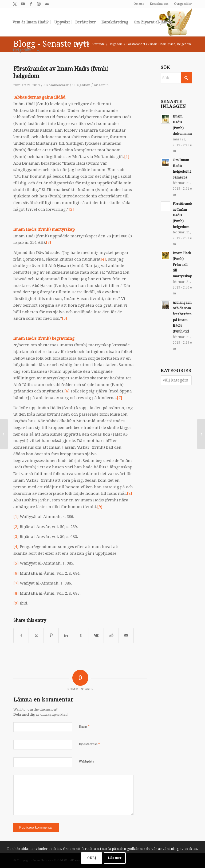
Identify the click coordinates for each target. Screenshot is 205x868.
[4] (103, 259)
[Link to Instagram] (39, 4)
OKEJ (92, 858)
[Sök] (38, 50)
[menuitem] (139, 4)
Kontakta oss (159, 4)
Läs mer (115, 858)
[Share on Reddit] (111, 636)
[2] (71, 209)
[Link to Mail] (47, 4)
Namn (84, 726)
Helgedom (82, 85)
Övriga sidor (183, 4)
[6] (67, 391)
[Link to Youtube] (23, 4)
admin (104, 85)
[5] (65, 318)
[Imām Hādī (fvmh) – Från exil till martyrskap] (4, 434)
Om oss (139, 4)
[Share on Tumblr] (81, 636)
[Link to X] (15, 4)
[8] (129, 493)
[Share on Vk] (96, 636)
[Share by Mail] (126, 636)
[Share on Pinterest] (51, 636)
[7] (120, 398)
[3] (49, 242)
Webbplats (86, 762)
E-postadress (89, 744)
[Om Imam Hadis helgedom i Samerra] (201, 434)
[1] (127, 157)
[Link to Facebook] (31, 4)
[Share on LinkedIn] (66, 636)
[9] (100, 507)
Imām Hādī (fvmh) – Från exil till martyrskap (182, 265)
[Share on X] (36, 636)
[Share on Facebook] (21, 636)
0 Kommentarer (56, 85)
